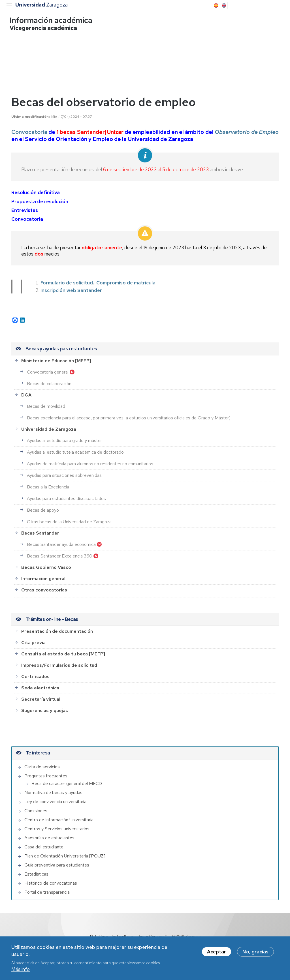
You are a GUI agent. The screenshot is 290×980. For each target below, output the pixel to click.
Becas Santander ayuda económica (61, 538)
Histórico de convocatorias (51, 877)
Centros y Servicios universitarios (57, 822)
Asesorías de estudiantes (49, 831)
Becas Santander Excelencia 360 (60, 549)
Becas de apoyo (43, 504)
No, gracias (255, 953)
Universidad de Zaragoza (49, 423)
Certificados (35, 670)
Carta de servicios (42, 760)
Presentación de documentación (57, 625)
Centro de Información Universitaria (59, 813)
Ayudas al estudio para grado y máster (64, 434)
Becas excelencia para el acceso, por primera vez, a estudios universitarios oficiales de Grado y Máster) (129, 411)
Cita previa (33, 636)
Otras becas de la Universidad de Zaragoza (69, 515)
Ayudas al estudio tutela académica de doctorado (75, 446)
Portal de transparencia (47, 886)
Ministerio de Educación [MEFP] (56, 354)
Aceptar (217, 953)
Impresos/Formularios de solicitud (59, 659)
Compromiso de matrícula (126, 276)
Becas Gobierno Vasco (46, 561)
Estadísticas (36, 868)
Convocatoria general (48, 365)
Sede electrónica (40, 681)
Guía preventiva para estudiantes (57, 858)
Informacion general (43, 572)
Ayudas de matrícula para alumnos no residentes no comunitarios (90, 457)
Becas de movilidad (46, 400)
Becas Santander (40, 527)
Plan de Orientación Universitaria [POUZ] (65, 849)
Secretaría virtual (41, 693)
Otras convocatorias (44, 583)
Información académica (53, 21)
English (223, 5)
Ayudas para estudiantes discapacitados (66, 492)
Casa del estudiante (44, 840)
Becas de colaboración (49, 377)
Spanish (216, 5)
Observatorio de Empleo (247, 125)
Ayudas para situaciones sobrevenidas (64, 469)
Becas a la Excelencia (48, 480)
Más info (21, 971)
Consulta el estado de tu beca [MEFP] (63, 647)
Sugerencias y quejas (45, 704)
